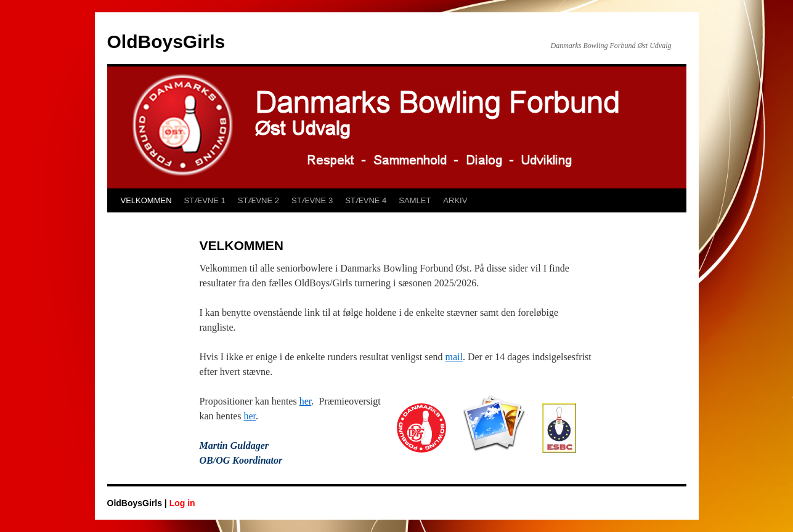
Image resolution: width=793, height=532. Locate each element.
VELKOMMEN (146, 200)
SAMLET (415, 200)
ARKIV (455, 200)
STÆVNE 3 (312, 200)
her (306, 401)
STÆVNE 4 (366, 200)
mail (454, 357)
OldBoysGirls (166, 42)
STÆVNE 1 (205, 200)
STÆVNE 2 (258, 200)
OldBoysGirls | (138, 503)
